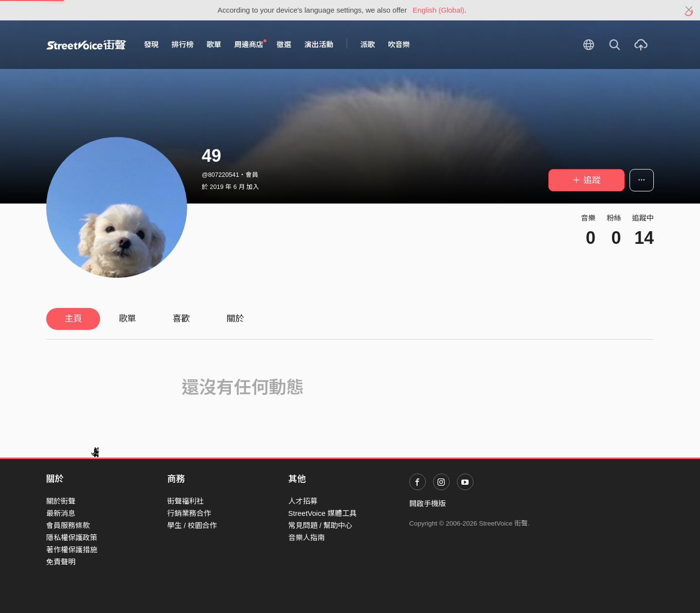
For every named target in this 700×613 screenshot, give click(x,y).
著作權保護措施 (72, 550)
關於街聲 (61, 501)
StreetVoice (86, 45)
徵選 (284, 44)
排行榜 (183, 44)
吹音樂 (399, 44)
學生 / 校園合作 (192, 525)
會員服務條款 (68, 525)
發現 (151, 44)
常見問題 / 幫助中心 (321, 525)
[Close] (689, 10)
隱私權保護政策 (72, 537)
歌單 (214, 44)
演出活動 (319, 44)
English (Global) (439, 10)
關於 (235, 319)
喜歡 (181, 319)
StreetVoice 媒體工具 (323, 513)
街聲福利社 (185, 501)
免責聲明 (61, 562)
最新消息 (61, 513)
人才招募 (303, 501)
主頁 (73, 319)
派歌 (367, 44)
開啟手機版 (428, 503)
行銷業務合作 (189, 513)
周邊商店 (250, 44)
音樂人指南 (306, 537)
